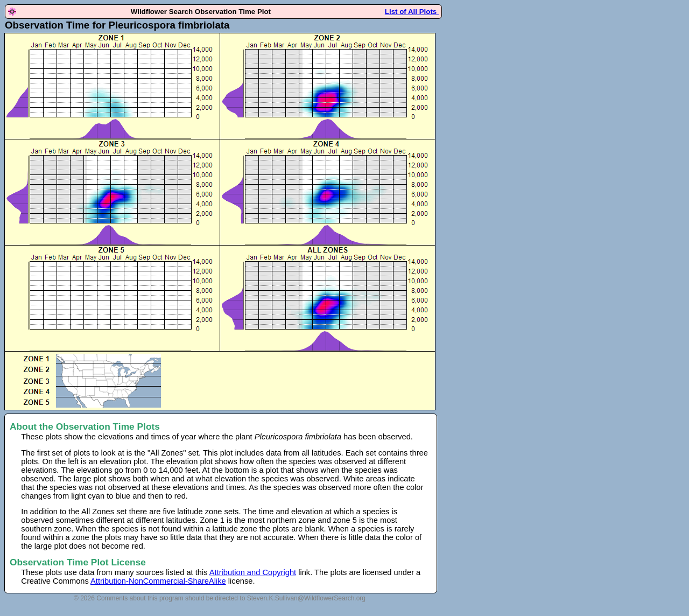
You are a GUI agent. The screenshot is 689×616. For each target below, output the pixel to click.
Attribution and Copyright (253, 572)
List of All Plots (412, 12)
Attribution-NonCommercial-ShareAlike (158, 581)
